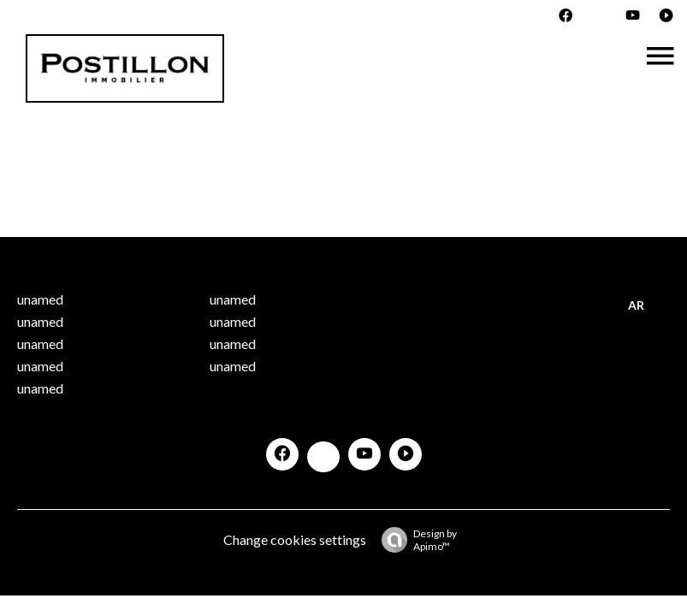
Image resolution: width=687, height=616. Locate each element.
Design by (415, 540)
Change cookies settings (295, 539)
